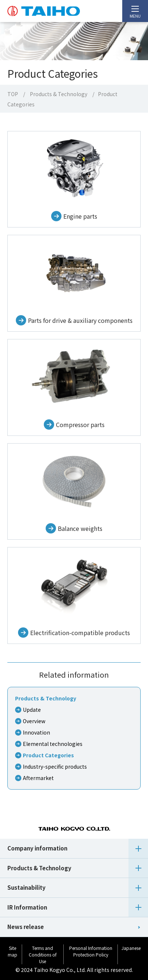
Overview (34, 721)
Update (32, 710)
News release (26, 927)
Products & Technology (59, 94)
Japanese (131, 948)
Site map (13, 951)
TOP (13, 94)
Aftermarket (38, 778)
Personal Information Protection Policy (91, 951)
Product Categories (48, 755)
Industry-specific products (55, 766)
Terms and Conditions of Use (43, 955)
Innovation (36, 732)
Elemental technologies (53, 744)
